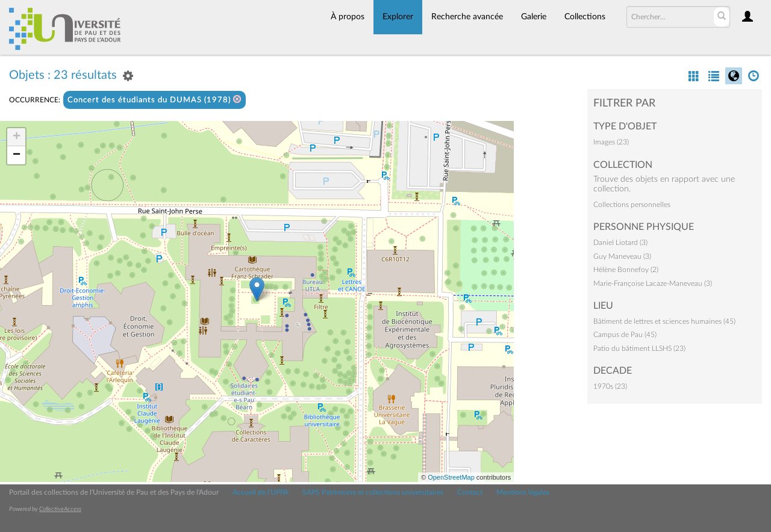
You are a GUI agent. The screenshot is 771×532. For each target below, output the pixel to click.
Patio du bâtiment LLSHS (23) (639, 348)
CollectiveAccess (60, 509)
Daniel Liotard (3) (620, 243)
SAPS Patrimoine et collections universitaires (373, 492)
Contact (470, 492)
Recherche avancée (467, 17)
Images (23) (611, 142)
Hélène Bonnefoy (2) (626, 270)
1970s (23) (610, 386)
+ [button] (17, 137)
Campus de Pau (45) (625, 335)
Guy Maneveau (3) (622, 256)
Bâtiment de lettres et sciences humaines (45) (664, 321)
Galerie (534, 17)
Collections (585, 17)
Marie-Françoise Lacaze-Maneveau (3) (653, 283)
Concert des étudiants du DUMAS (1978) (155, 100)
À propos (348, 17)
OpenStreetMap (451, 477)
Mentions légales (523, 492)
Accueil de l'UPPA (261, 492)
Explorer (398, 17)
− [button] (17, 155)
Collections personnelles (632, 205)
